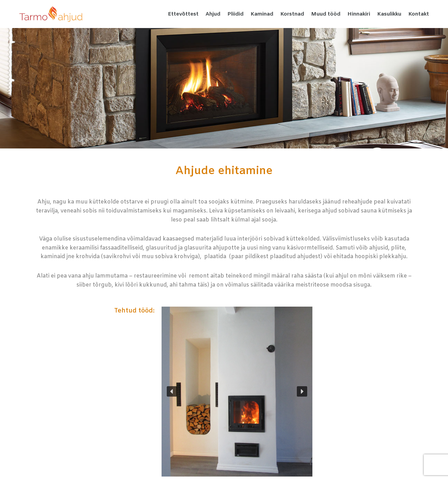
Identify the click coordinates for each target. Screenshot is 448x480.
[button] (172, 391)
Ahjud (213, 14)
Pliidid (235, 14)
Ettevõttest (183, 14)
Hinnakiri (359, 14)
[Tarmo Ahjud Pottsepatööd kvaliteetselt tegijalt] (51, 14)
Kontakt (419, 14)
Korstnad (292, 14)
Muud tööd (326, 14)
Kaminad (262, 14)
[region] (237, 392)
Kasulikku (389, 14)
